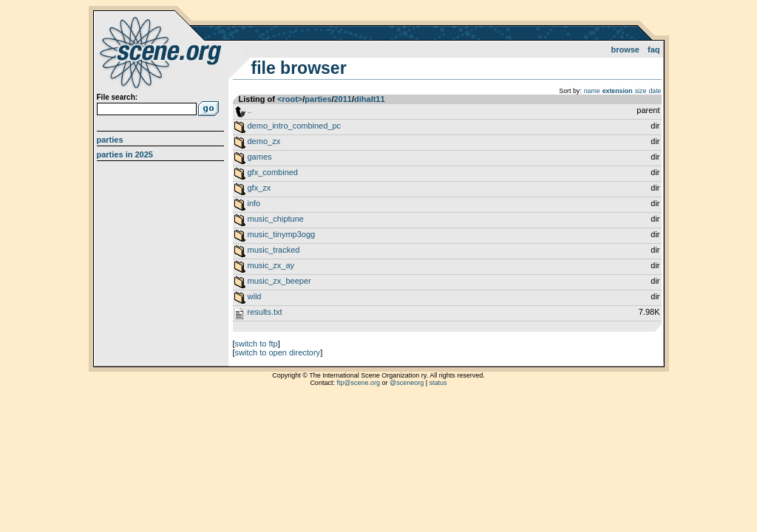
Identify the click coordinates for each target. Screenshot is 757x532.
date (655, 91)
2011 (342, 99)
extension (618, 91)
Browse (625, 50)
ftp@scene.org (358, 383)
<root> (290, 99)
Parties (110, 140)
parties (318, 99)
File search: (118, 97)
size (641, 91)
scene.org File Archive (162, 52)
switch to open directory (278, 352)
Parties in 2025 (125, 154)
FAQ (654, 50)
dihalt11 (370, 99)
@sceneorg (407, 383)
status (438, 383)
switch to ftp (257, 344)
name (592, 91)
